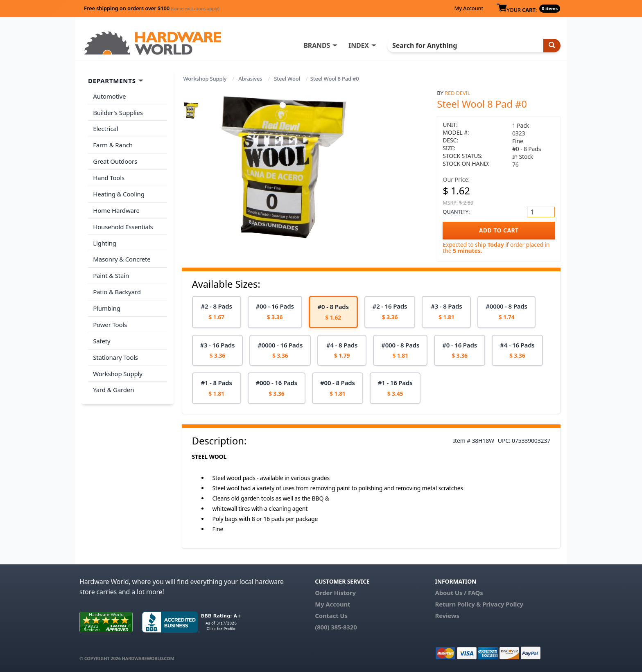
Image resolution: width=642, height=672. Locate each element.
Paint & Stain (111, 274)
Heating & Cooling (119, 193)
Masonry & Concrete (122, 258)
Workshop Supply (205, 79)
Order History (335, 593)
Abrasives (250, 79)
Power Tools (110, 322)
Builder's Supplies (118, 112)
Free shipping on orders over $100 (152, 8)
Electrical (105, 129)
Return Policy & (458, 604)
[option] (217, 312)
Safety (102, 338)
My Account (469, 8)
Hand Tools (109, 177)
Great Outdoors (115, 161)
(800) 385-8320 (336, 627)
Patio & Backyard (117, 290)
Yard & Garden (113, 387)
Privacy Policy (503, 604)
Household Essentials (123, 226)
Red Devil (457, 93)
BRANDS (318, 45)
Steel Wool (287, 79)
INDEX (360, 45)
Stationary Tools (115, 355)
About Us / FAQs (459, 593)
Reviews (447, 616)
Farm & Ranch (113, 144)
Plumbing (106, 306)
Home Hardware (116, 209)
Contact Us (331, 616)
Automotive (109, 96)
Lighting (105, 241)
